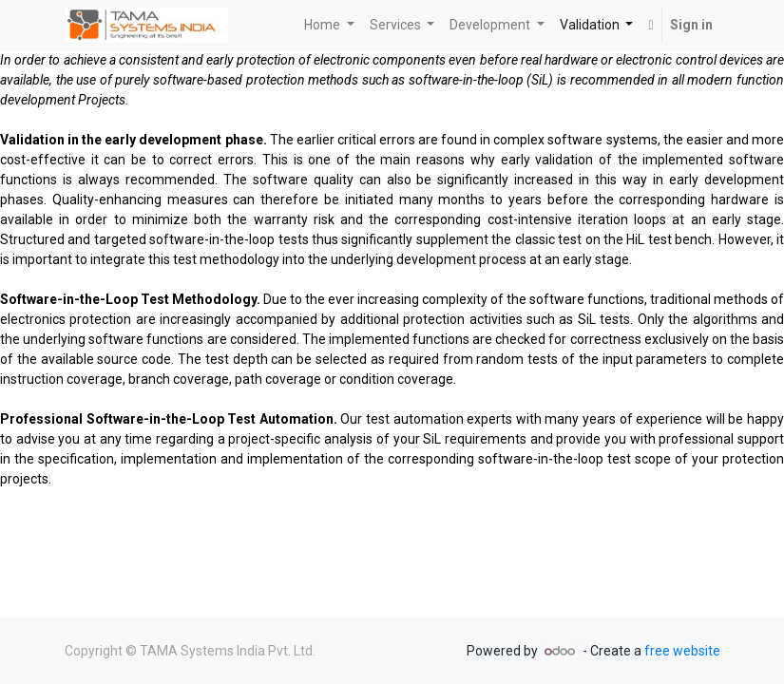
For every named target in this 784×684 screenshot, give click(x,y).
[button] (650, 25)
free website (682, 651)
